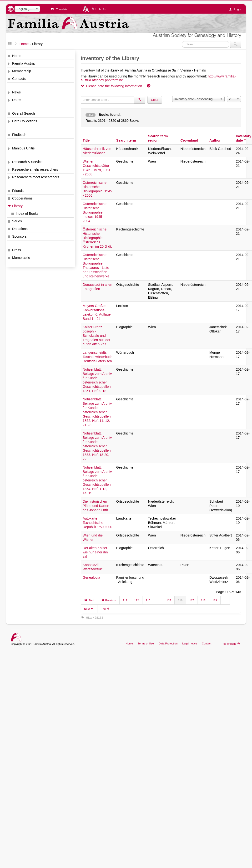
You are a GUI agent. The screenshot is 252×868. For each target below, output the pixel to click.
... (158, 600)
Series (17, 221)
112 (137, 600)
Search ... (182, 41)
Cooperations (22, 198)
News (16, 92)
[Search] (140, 100)
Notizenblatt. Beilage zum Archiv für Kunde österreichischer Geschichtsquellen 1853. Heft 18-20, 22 (97, 446)
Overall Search (23, 113)
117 (192, 600)
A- (104, 9)
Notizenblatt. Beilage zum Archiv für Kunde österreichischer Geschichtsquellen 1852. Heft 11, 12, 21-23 (97, 412)
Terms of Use (146, 643)
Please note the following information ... (116, 86)
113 (148, 600)
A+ (94, 9)
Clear (155, 100)
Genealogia (91, 577)
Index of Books (27, 214)
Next (89, 609)
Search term (126, 140)
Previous (109, 600)
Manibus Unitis (23, 148)
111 (125, 600)
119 (215, 600)
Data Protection (168, 643)
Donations (20, 229)
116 (180, 600)
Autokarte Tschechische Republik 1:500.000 (97, 523)
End (105, 609)
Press (17, 250)
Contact (207, 643)
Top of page (231, 643)
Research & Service (27, 162)
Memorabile (21, 258)
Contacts (19, 79)
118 (203, 600)
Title (86, 140)
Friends (18, 191)
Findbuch (19, 135)
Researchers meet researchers (36, 177)
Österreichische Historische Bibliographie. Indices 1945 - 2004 (95, 212)
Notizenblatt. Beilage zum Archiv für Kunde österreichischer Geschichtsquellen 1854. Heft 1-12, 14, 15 (97, 480)
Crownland (189, 140)
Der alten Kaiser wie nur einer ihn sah (95, 552)
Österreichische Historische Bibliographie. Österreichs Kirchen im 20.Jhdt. (97, 238)
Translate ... (63, 9)
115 (169, 600)
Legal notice (190, 643)
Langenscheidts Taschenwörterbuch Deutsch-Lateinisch (98, 357)
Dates (17, 100)
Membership (22, 71)
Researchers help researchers (35, 169)
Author (215, 140)
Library (17, 206)
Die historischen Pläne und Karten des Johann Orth (96, 506)
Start (89, 600)
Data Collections (25, 121)
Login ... (238, 9)
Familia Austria (23, 63)
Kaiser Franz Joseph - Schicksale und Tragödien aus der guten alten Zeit (96, 336)
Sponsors (19, 236)
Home (17, 56)
